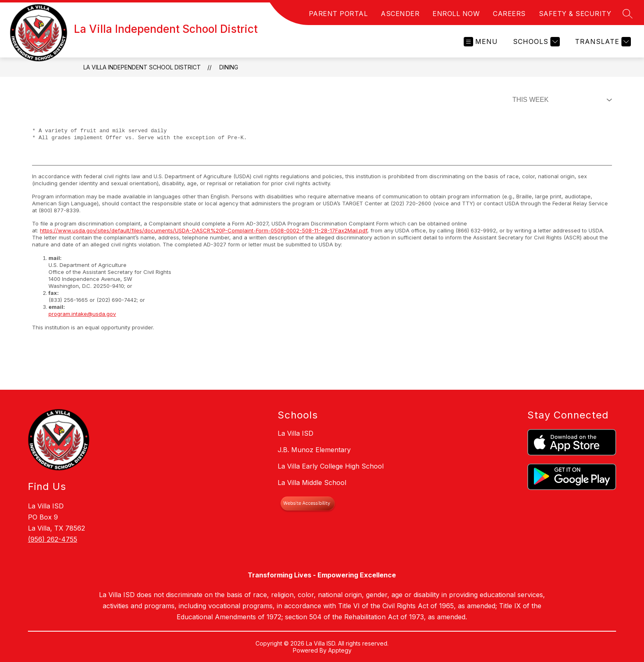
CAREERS (509, 14)
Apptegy (340, 650)
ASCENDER (400, 14)
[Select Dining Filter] (561, 100)
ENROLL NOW (456, 14)
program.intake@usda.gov (82, 314)
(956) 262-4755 (53, 539)
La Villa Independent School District (142, 67)
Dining (229, 67)
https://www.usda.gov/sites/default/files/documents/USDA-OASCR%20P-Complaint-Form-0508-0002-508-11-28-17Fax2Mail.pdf (204, 230)
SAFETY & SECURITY (575, 14)
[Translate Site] (602, 42)
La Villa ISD (296, 433)
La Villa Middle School (312, 483)
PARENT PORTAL (338, 14)
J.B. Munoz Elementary (314, 450)
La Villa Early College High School (331, 466)
